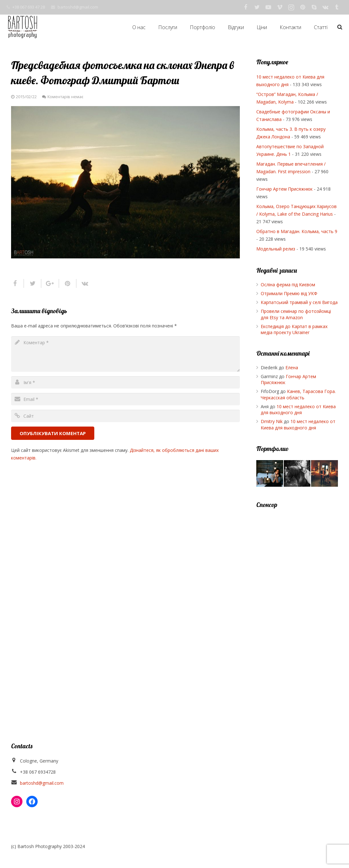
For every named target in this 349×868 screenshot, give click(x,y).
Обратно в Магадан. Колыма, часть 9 (297, 231)
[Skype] (314, 7)
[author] (125, 382)
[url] (125, 416)
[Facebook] (246, 7)
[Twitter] (257, 7)
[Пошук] (340, 27)
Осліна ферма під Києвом (288, 285)
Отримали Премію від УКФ (289, 293)
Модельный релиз (276, 249)
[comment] (125, 354)
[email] (125, 399)
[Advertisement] (297, 611)
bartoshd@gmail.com (78, 7)
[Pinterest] (302, 7)
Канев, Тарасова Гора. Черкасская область (298, 394)
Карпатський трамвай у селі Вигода (299, 302)
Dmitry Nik (272, 421)
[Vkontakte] (325, 7)
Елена (292, 367)
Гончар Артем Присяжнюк (284, 189)
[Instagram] (291, 7)
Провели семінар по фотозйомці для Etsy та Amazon (296, 314)
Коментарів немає (65, 97)
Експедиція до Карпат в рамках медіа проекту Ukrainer (294, 329)
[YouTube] (268, 7)
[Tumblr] (337, 7)
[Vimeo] (280, 7)
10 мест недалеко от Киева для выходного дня (298, 410)
